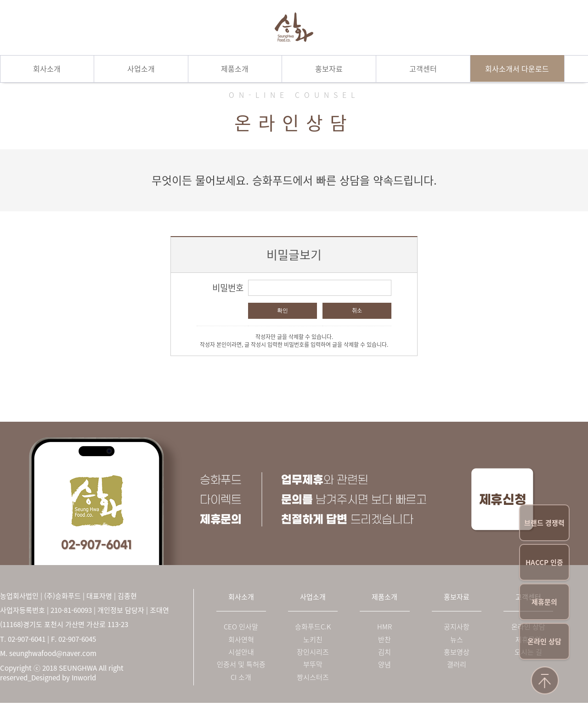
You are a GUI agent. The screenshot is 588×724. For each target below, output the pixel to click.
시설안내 (241, 652)
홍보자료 (329, 68)
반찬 (384, 640)
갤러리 (457, 665)
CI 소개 (241, 677)
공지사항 (457, 627)
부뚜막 (313, 665)
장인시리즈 (313, 652)
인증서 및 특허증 (241, 665)
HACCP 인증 (544, 562)
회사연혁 (241, 640)
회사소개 (47, 68)
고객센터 (423, 68)
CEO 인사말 (241, 627)
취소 (357, 311)
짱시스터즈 (313, 677)
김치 (384, 652)
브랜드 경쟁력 (544, 523)
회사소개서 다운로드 (517, 68)
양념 (384, 665)
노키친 (313, 640)
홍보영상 (457, 652)
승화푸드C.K (313, 627)
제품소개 (235, 68)
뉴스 (457, 640)
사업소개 (141, 68)
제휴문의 (544, 602)
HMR (384, 627)
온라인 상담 (544, 641)
